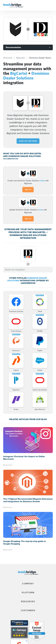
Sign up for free (28, 141)
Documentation (13, 47)
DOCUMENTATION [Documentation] (11, 159)
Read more (8, 465)
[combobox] (28, 270)
